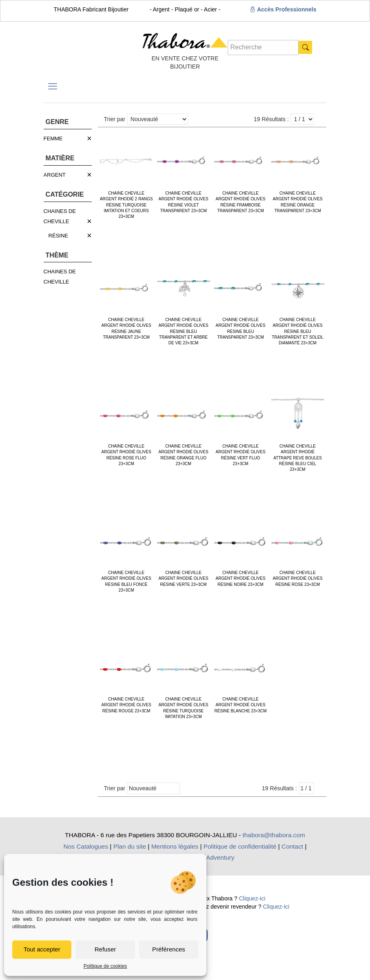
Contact (292, 846)
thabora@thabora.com (274, 835)
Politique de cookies (105, 966)
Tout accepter (42, 949)
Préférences (169, 949)
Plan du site (130, 846)
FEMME (53, 139)
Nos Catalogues (86, 846)
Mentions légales (175, 846)
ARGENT (55, 175)
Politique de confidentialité (240, 846)
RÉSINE (58, 236)
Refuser (105, 949)
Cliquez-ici (252, 898)
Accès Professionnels (283, 9)
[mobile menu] (53, 86)
